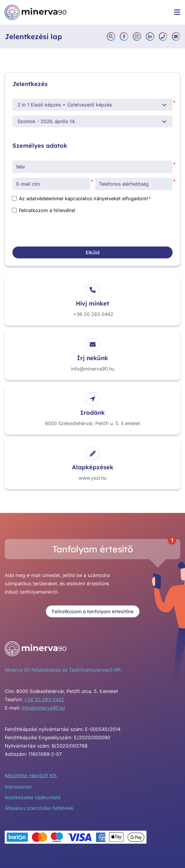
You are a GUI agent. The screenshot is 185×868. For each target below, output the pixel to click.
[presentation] (57, 230)
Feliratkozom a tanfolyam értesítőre (93, 611)
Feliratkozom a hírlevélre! (44, 210)
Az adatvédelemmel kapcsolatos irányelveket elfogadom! (80, 198)
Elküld (92, 252)
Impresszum (18, 787)
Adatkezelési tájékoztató (33, 797)
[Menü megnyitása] (177, 12)
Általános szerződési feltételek (39, 808)
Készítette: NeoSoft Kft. (31, 775)
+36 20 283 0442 (44, 700)
